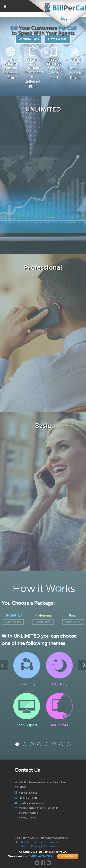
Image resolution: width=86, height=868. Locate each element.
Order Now (68, 856)
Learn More (13, 622)
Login (66, 18)
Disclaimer (50, 846)
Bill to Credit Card (33, 842)
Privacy (36, 846)
